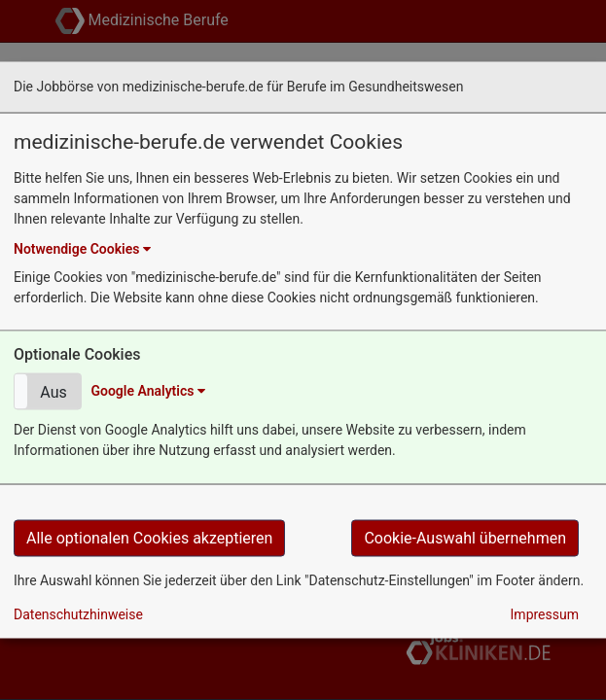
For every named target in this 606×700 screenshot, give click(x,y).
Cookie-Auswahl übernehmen (465, 537)
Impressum (545, 613)
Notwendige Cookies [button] (82, 248)
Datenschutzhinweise (78, 613)
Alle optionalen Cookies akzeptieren (149, 537)
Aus (53, 392)
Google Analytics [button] (147, 391)
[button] (48, 392)
